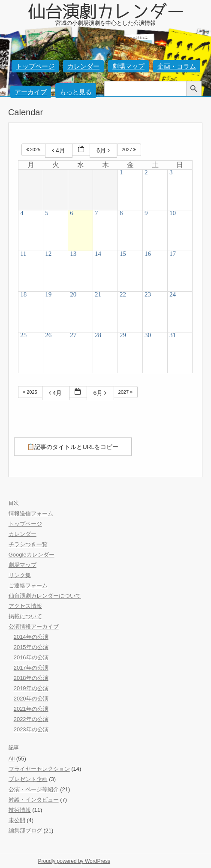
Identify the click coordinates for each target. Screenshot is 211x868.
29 (123, 335)
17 (173, 254)
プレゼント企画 (28, 779)
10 (173, 213)
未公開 (17, 820)
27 (73, 335)
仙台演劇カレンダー (105, 10)
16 (148, 254)
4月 (60, 150)
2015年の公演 (31, 647)
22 (123, 294)
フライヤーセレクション (39, 769)
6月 (104, 150)
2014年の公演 (31, 637)
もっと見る (76, 92)
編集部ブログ (25, 831)
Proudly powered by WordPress (74, 861)
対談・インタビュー (34, 800)
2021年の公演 (31, 709)
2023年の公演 (31, 729)
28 (98, 335)
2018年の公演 (31, 678)
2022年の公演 (31, 719)
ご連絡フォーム (28, 585)
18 (23, 294)
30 (148, 335)
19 (48, 294)
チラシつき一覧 (28, 544)
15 (123, 254)
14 (98, 254)
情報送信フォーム (31, 513)
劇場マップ (128, 66)
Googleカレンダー (32, 555)
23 (148, 294)
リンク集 (20, 575)
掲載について (25, 616)
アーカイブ (31, 92)
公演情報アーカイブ (34, 627)
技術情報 (20, 810)
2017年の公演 (31, 668)
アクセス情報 (25, 606)
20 (73, 294)
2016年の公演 (31, 657)
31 (173, 335)
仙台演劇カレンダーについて (45, 596)
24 (173, 294)
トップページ (35, 66)
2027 (130, 150)
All (12, 759)
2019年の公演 (31, 688)
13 (73, 254)
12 (48, 254)
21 (98, 294)
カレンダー (83, 66)
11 (23, 254)
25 (23, 335)
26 (48, 335)
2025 (34, 150)
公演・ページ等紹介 (34, 789)
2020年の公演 (31, 699)
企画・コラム (177, 66)
